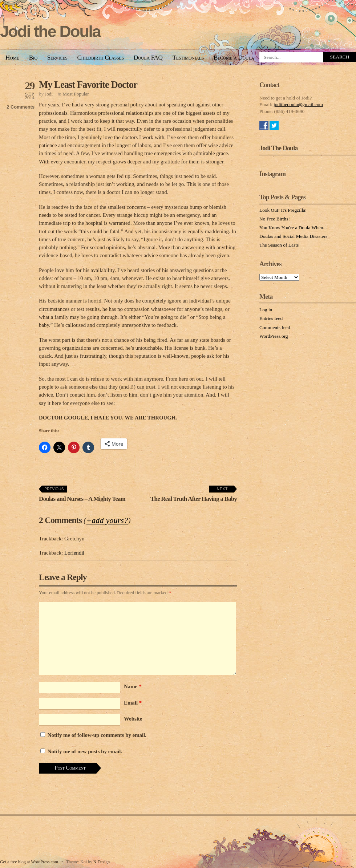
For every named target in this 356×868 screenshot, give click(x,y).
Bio (33, 58)
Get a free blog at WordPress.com (29, 862)
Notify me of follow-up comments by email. (97, 735)
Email (133, 703)
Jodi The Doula (278, 148)
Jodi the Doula (50, 31)
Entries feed (271, 318)
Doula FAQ (148, 58)
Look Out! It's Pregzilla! (283, 210)
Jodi (49, 94)
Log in (266, 310)
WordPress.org (274, 336)
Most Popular (76, 94)
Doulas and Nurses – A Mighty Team (82, 495)
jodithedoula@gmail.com (298, 104)
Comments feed (275, 327)
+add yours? (107, 520)
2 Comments (21, 107)
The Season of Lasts (279, 245)
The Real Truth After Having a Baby (194, 495)
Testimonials (188, 58)
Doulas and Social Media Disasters (293, 236)
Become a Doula (234, 58)
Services (57, 58)
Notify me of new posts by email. (85, 751)
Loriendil (74, 553)
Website (133, 719)
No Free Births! (275, 219)
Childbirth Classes (101, 58)
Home (12, 58)
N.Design (102, 862)
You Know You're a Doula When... (293, 228)
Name (133, 686)
